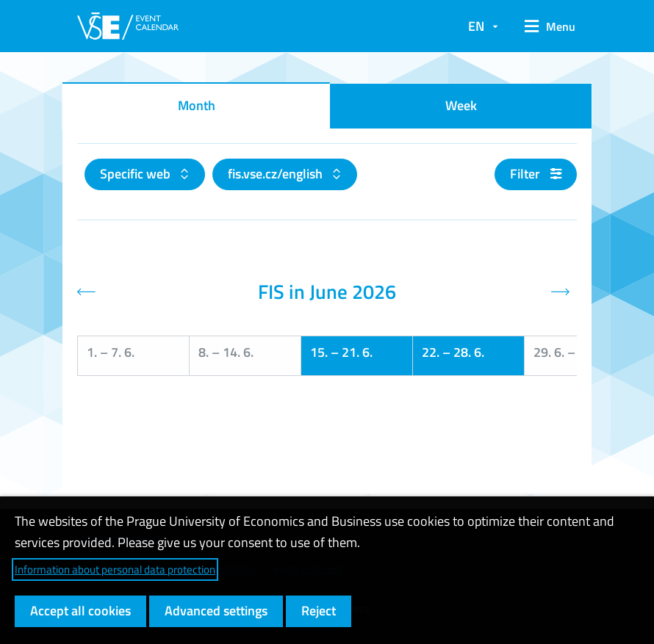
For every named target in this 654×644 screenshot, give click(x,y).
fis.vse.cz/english (277, 174)
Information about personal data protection (115, 569)
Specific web (137, 174)
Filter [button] (536, 174)
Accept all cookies (80, 611)
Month (197, 105)
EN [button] (476, 26)
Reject (319, 611)
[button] (545, 26)
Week (461, 105)
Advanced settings (216, 611)
